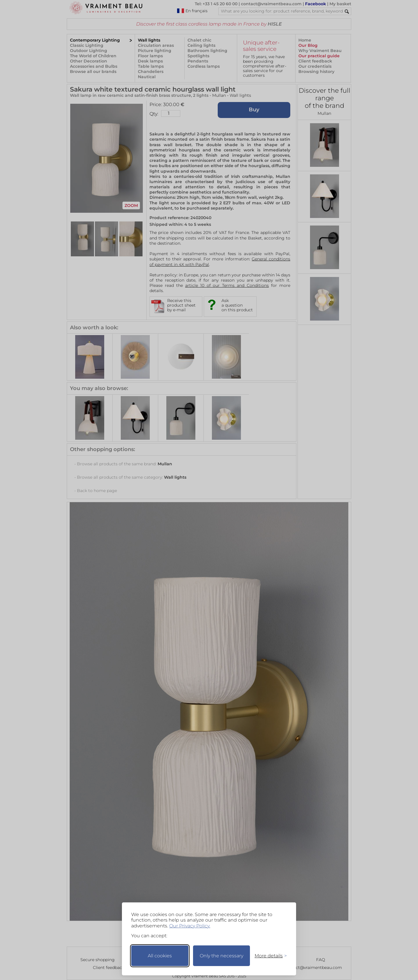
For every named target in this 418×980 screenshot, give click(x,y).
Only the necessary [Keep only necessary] (221, 956)
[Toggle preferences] (268, 956)
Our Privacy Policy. (190, 926)
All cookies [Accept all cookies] (160, 956)
